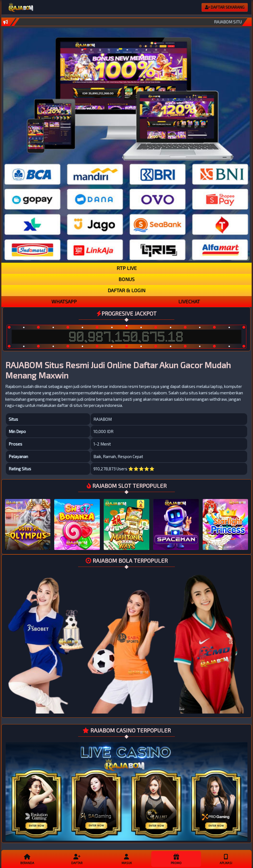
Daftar (77, 859)
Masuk (126, 859)
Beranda (27, 859)
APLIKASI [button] (226, 859)
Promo (176, 859)
